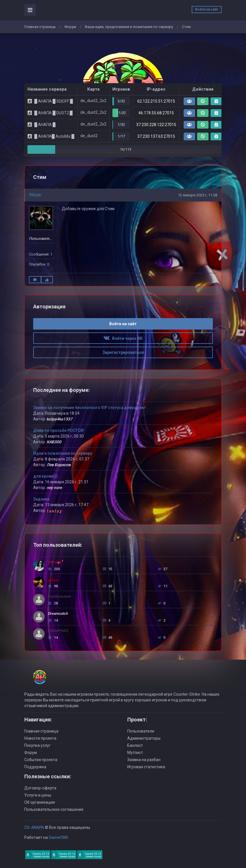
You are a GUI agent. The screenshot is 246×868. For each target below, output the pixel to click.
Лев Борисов (59, 465)
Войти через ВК (123, 338)
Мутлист (135, 753)
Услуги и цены (38, 795)
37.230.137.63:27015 (156, 136)
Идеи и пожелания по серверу (63, 453)
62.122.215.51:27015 (156, 101)
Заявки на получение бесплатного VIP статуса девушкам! (90, 408)
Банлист (135, 745)
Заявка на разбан (144, 760)
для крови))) (45, 476)
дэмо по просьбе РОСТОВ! (59, 430)
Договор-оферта (40, 788)
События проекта (41, 760)
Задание (41, 499)
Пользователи (141, 731)
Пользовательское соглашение (54, 809)
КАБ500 (54, 442)
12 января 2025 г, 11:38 (198, 195)
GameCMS (58, 837)
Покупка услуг (37, 745)
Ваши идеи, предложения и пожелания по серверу (129, 27)
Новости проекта (40, 738)
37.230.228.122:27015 (156, 125)
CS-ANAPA (34, 827)
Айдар (35, 195)
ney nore (54, 488)
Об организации (40, 802)
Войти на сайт (207, 9)
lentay (54, 510)
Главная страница (40, 27)
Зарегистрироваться (123, 352)
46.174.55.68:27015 (156, 113)
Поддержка (35, 767)
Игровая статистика (146, 767)
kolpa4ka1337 (59, 419)
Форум (70, 27)
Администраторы (144, 738)
